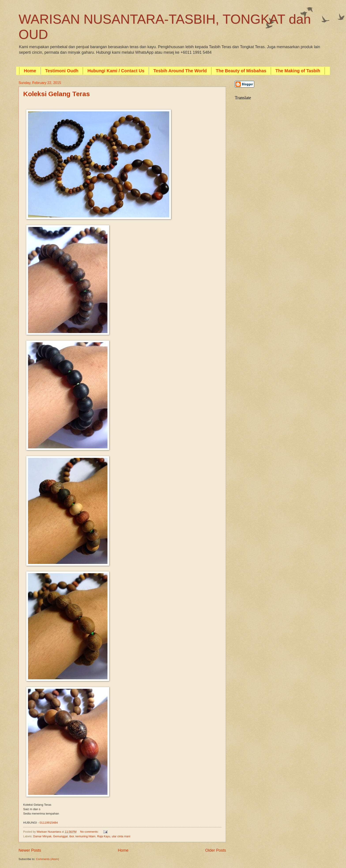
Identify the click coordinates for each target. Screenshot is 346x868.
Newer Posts (30, 850)
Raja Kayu (104, 836)
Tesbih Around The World (180, 71)
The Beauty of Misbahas (241, 71)
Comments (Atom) (47, 859)
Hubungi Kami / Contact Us (116, 71)
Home (30, 71)
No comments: (90, 832)
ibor (72, 836)
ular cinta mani (121, 836)
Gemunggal (60, 836)
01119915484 (49, 823)
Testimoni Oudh (62, 71)
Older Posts (216, 850)
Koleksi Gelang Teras (56, 94)
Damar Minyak (42, 836)
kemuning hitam (86, 836)
